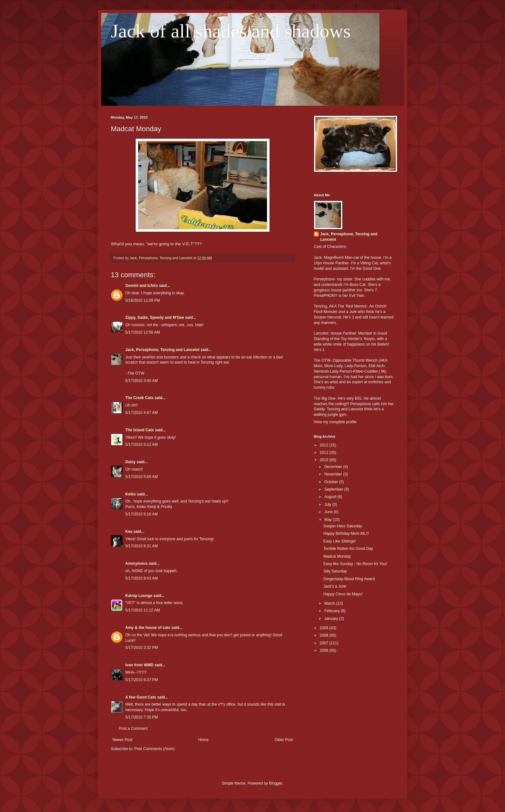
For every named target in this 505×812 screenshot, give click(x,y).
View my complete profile (335, 422)
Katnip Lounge (139, 596)
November (334, 474)
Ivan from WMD (139, 665)
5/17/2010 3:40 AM (142, 381)
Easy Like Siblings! (340, 541)
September (334, 489)
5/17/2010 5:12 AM (142, 445)
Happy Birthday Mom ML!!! (346, 533)
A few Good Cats (141, 697)
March (330, 603)
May (329, 520)
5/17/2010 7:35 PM (142, 717)
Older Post (284, 740)
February (333, 611)
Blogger (276, 783)
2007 (325, 643)
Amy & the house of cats (148, 628)
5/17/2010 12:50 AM (143, 332)
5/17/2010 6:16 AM (142, 514)
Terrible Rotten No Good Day (348, 549)
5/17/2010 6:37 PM (142, 680)
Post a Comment (133, 729)
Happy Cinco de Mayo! (343, 594)
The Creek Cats (139, 398)
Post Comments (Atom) (154, 749)
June (329, 512)
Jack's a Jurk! (335, 586)
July (328, 504)
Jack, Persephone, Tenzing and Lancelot (162, 350)
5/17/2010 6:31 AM (142, 546)
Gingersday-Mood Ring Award (349, 579)
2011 (325, 453)
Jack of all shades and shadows (231, 31)
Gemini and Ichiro (142, 286)
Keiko (131, 494)
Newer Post (122, 740)
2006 (325, 651)
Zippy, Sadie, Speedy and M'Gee (155, 318)
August (331, 497)
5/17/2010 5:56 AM (142, 477)
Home (204, 740)
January (332, 619)
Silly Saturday (335, 571)
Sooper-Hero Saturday (343, 526)
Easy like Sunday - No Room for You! (355, 564)
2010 (325, 460)
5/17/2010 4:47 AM (142, 413)
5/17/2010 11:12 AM (143, 610)
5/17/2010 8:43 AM (142, 578)
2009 (325, 628)
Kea (129, 532)
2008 (325, 635)
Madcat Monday (337, 556)
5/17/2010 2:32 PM (142, 648)
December (334, 467)
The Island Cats (140, 430)
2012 (325, 445)
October (332, 482)
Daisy (130, 462)
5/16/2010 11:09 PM (143, 300)
